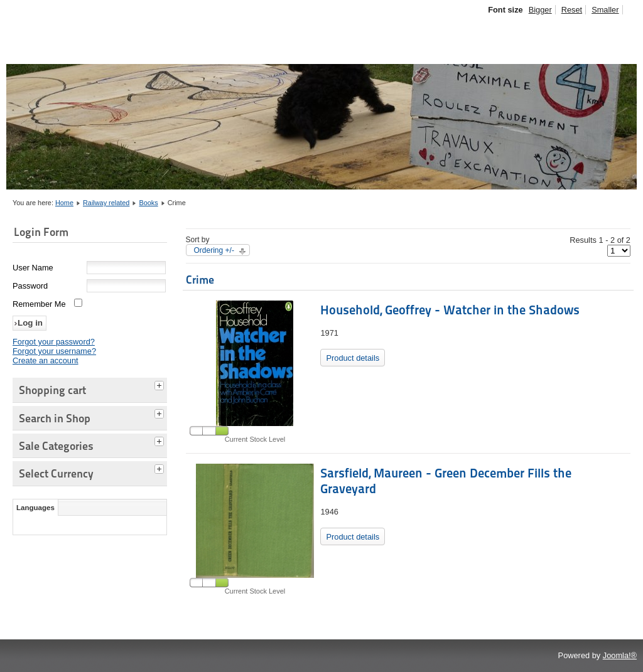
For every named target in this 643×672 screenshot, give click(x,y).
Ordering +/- (214, 250)
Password (30, 286)
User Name (33, 268)
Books (148, 203)
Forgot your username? (54, 351)
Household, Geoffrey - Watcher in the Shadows (450, 310)
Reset (572, 10)
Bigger (540, 10)
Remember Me (39, 304)
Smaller (605, 10)
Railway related (106, 203)
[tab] (161, 384)
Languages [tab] (35, 508)
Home (64, 203)
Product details (353, 358)
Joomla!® (620, 655)
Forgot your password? (54, 342)
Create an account (46, 360)
